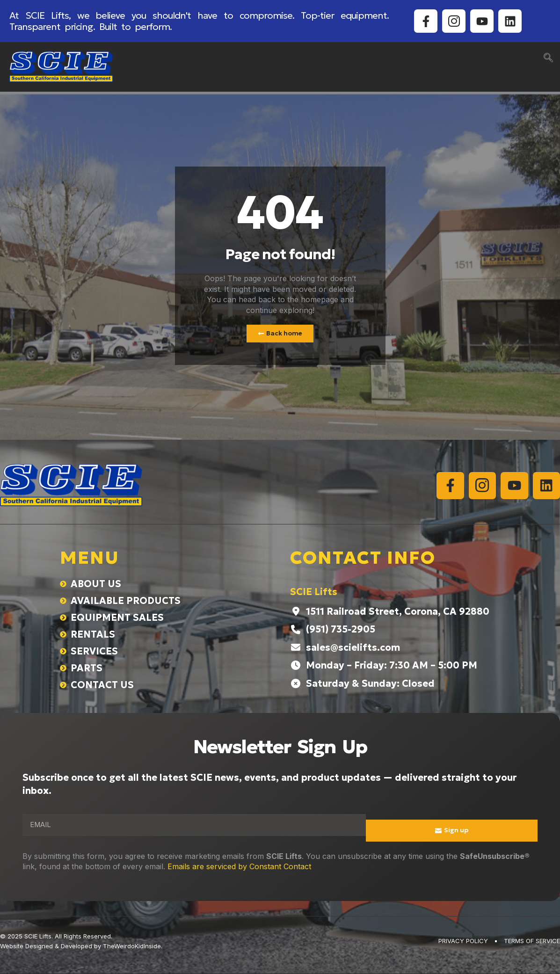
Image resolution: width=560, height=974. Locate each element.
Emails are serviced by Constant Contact (239, 867)
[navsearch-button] (548, 58)
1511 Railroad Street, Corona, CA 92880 (398, 612)
